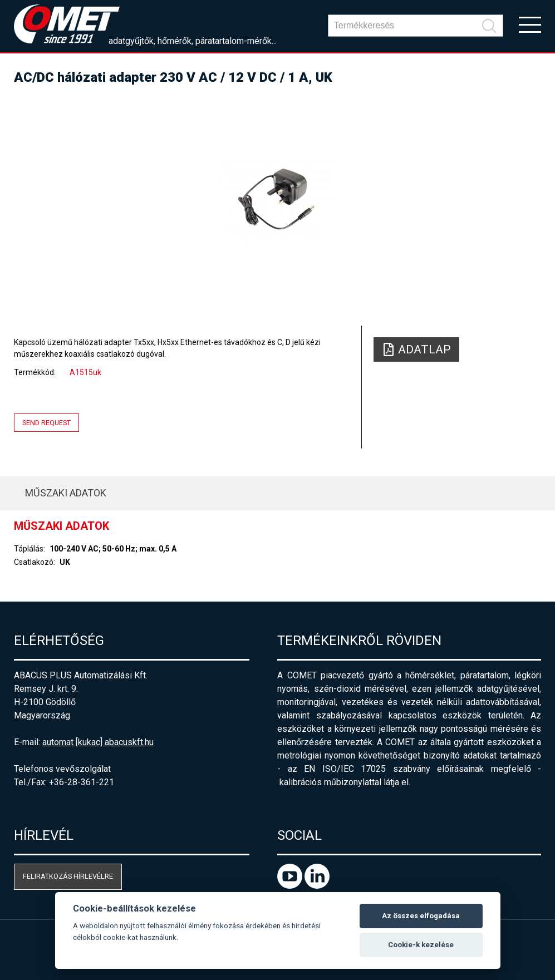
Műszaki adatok (66, 493)
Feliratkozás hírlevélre (68, 876)
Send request (46, 423)
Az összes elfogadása (421, 916)
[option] (277, 200)
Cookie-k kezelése (421, 945)
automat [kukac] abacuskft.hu (98, 742)
